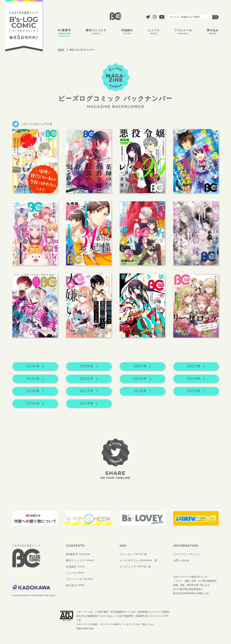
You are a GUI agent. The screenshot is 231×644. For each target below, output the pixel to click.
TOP (61, 50)
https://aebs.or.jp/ (85, 628)
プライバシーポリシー (187, 554)
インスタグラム (136, 560)
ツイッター (131, 554)
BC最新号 (64, 32)
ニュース (154, 32)
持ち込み (213, 32)
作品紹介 (127, 32)
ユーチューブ (133, 567)
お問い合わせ (181, 560)
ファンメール (183, 32)
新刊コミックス (96, 32)
